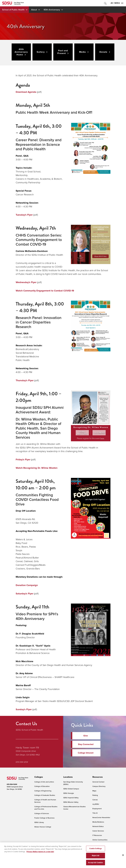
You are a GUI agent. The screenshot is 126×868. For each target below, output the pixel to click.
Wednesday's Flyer (26, 282)
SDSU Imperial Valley (71, 798)
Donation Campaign (27, 585)
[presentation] (38, 777)
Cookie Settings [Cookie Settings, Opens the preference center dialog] (96, 850)
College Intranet (86, 753)
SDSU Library (39, 822)
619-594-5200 (12, 784)
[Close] (123, 857)
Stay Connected (86, 744)
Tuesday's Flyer (24, 215)
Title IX (95, 813)
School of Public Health (13, 10)
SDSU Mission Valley (71, 802)
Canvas (95, 800)
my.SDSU (96, 804)
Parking (95, 795)
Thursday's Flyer (25, 380)
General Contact (98, 782)
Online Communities (100, 840)
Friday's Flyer (23, 460)
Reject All (96, 857)
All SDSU (117, 3)
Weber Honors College (43, 827)
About (34, 10)
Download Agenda (26, 92)
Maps (94, 791)
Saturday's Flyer (24, 594)
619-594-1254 (22, 762)
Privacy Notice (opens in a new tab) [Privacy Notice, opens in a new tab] (40, 853)
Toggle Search (105, 3)
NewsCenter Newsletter (101, 817)
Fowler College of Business (44, 818)
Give (86, 736)
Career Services (98, 831)
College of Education (42, 786)
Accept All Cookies (95, 864)
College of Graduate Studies (45, 795)
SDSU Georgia (69, 793)
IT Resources (97, 835)
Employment (97, 809)
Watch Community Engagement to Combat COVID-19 (45, 291)
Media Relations (98, 822)
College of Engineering (43, 791)
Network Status (98, 826)
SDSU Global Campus (71, 789)
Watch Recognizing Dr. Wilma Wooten (37, 468)
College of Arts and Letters (44, 782)
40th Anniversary (52, 10)
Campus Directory (99, 786)
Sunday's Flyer (24, 709)
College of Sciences (42, 813)
